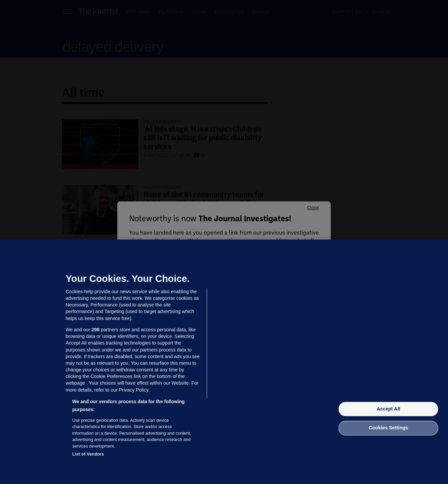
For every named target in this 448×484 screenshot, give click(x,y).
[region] (224, 362)
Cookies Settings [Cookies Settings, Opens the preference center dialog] (389, 428)
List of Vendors (88, 454)
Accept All (389, 409)
